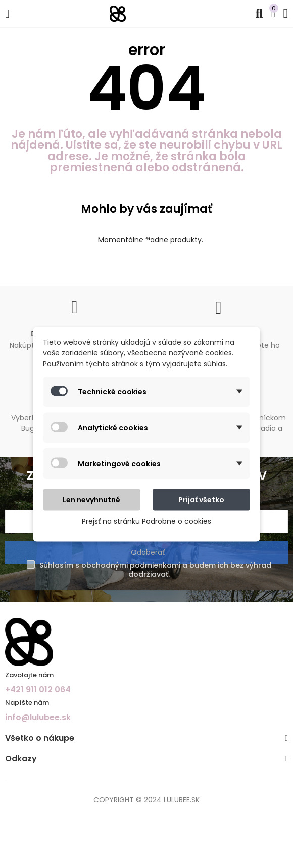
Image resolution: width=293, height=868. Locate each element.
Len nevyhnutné (91, 499)
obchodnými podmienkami (131, 565)
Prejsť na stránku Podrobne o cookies (146, 521)
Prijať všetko (201, 499)
